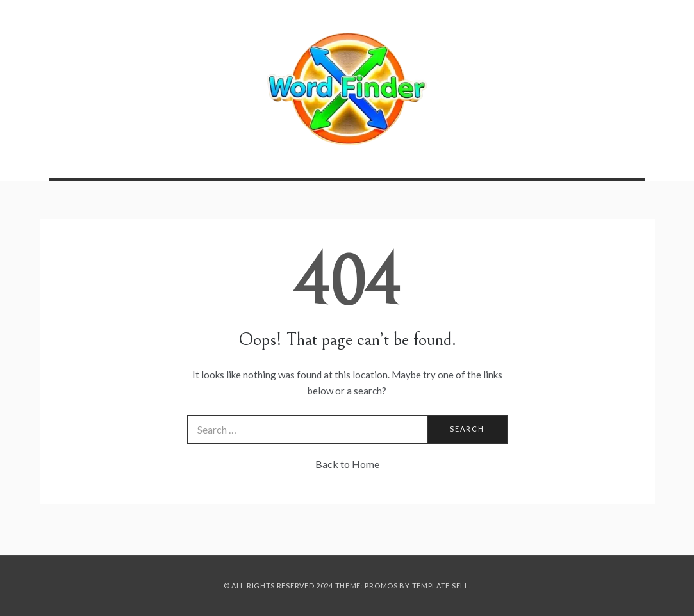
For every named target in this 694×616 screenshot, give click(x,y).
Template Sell (441, 586)
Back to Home (347, 464)
